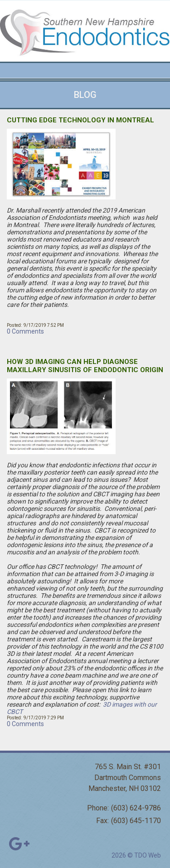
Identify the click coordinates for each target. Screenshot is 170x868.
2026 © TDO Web (136, 855)
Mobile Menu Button (7, 71)
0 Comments (25, 331)
